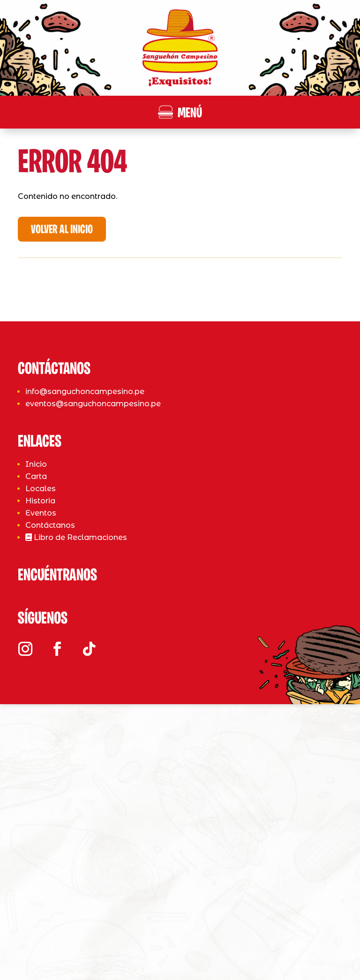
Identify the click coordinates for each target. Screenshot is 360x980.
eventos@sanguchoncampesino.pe (93, 660)
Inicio (36, 720)
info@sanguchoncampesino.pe (85, 648)
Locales (41, 744)
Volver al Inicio (62, 230)
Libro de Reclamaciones (76, 793)
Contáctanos (50, 781)
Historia (40, 756)
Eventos (41, 769)
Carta (36, 732)
